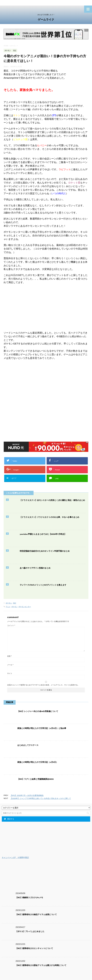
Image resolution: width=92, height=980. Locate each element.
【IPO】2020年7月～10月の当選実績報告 (27, 795)
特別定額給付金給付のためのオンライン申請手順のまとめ (45, 551)
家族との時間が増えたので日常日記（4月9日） (38, 762)
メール (10, 665)
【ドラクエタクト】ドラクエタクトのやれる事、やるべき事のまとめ (49, 517)
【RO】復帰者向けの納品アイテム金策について (36, 915)
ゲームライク (46, 20)
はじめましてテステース (28, 745)
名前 (9, 656)
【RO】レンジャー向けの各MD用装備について (38, 711)
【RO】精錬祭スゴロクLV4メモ (29, 898)
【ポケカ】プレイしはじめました (30, 932)
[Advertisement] (46, 387)
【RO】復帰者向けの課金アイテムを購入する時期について (41, 965)
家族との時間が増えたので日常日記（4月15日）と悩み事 (42, 728)
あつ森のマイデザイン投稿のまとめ (35, 568)
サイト (10, 673)
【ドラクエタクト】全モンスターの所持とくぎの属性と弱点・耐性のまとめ (52, 500)
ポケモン (9, 603)
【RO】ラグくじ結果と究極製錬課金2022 (35, 779)
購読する (9, 819)
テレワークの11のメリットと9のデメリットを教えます (43, 585)
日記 (14, 603)
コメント (11, 625)
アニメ (8, 607)
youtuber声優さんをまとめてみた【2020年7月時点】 (43, 534)
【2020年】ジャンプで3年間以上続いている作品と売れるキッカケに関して (41, 798)
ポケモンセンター (25, 607)
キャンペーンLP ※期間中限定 (15, 858)
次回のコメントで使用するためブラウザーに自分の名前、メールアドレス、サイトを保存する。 (43, 685)
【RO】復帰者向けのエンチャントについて (34, 949)
